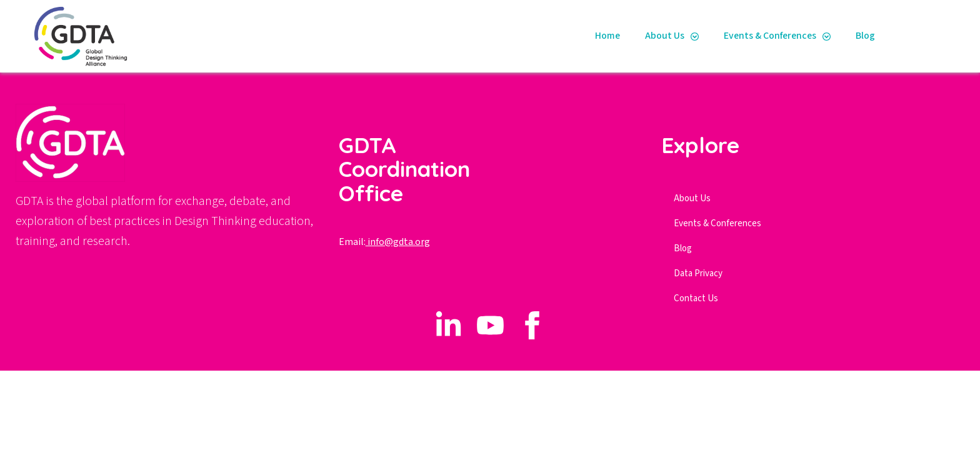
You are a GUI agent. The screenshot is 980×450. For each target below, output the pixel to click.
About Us (665, 36)
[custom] (448, 325)
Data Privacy (698, 273)
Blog (865, 36)
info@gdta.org (398, 242)
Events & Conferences (770, 36)
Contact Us (696, 298)
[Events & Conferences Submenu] (830, 36)
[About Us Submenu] (698, 36)
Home (607, 36)
